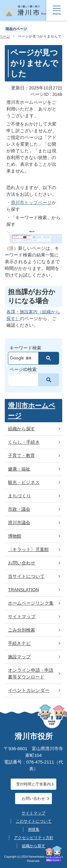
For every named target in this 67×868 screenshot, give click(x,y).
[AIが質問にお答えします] (53, 854)
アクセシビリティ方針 (34, 838)
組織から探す (34, 846)
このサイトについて (34, 821)
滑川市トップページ (31, 203)
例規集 (34, 829)
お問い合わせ (33, 798)
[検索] (24, 358)
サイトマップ (34, 813)
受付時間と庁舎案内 (33, 784)
